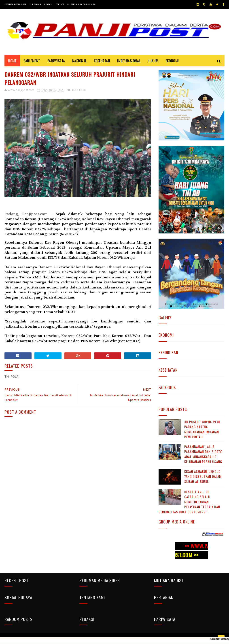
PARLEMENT (32, 61)
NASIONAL (80, 61)
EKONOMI (172, 61)
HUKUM (153, 61)
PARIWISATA (56, 61)
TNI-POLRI (79, 90)
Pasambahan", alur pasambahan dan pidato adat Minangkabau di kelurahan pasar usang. (204, 454)
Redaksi (48, 4)
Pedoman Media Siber (15, 4)
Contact (60, 4)
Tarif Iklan (35, 4)
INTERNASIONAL (129, 61)
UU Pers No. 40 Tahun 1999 (82, 4)
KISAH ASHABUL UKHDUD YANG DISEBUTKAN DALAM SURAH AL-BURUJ (203, 476)
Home (12, 61)
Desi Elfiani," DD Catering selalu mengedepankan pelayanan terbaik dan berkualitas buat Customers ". (189, 502)
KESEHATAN (102, 61)
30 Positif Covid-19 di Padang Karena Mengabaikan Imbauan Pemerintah (202, 429)
